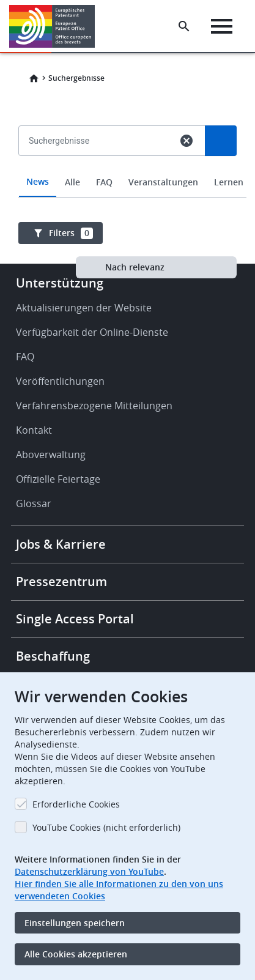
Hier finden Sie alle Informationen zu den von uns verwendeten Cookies (119, 890)
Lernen (229, 182)
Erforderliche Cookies (76, 804)
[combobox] (127, 169)
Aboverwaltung (51, 455)
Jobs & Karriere (61, 544)
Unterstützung (60, 283)
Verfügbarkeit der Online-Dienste (92, 332)
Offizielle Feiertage (58, 479)
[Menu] (222, 26)
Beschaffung (53, 656)
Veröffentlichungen (60, 381)
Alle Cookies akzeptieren (76, 954)
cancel (187, 141)
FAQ (104, 182)
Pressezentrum (61, 581)
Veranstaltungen (163, 182)
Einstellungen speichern (75, 923)
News (38, 181)
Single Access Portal (75, 619)
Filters (71, 233)
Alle (72, 182)
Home (34, 78)
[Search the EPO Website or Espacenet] (184, 26)
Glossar (34, 503)
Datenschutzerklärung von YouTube (89, 871)
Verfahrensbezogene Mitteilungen (94, 406)
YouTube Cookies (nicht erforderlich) (106, 827)
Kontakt (34, 430)
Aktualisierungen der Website (84, 308)
